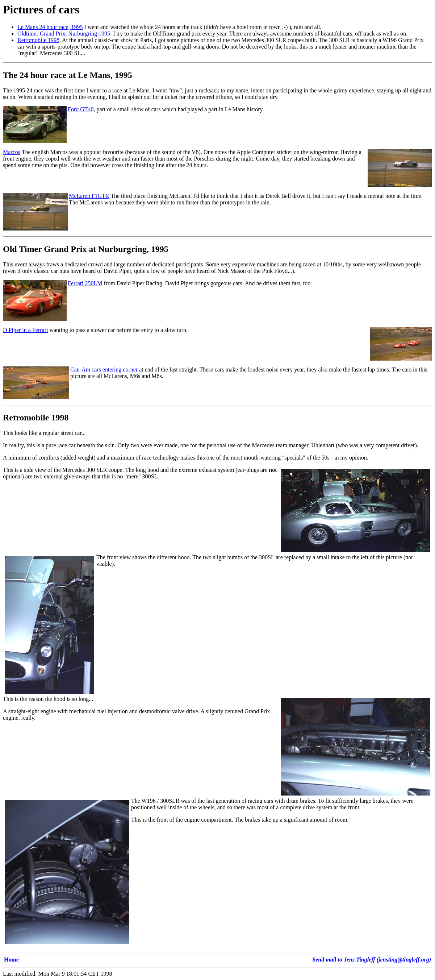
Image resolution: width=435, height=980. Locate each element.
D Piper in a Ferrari (25, 330)
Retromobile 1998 (38, 40)
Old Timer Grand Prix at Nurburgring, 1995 (86, 249)
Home (11, 960)
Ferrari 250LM (85, 283)
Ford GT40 (81, 109)
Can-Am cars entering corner (104, 369)
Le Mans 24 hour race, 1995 (50, 27)
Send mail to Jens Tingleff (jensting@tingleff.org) (372, 960)
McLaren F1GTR (89, 196)
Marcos (12, 152)
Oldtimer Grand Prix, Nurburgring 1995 (64, 34)
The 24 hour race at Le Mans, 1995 (68, 75)
